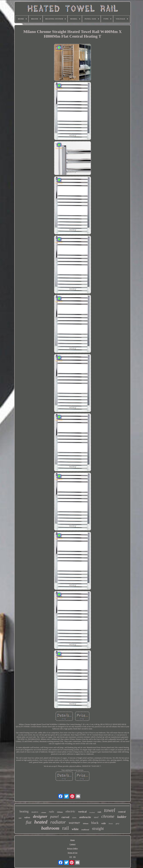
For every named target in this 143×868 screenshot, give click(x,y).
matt (20, 818)
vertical (82, 812)
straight (98, 829)
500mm (60, 812)
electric (70, 811)
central (122, 812)
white (75, 829)
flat (29, 822)
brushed (92, 812)
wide (104, 823)
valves (27, 817)
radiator (58, 822)
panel (54, 817)
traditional (85, 830)
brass (111, 823)
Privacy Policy (73, 849)
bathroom (50, 828)
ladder (122, 817)
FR (74, 857)
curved (65, 817)
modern (35, 812)
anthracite (85, 817)
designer (40, 816)
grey (118, 823)
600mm (86, 824)
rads (99, 812)
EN (71, 857)
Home (73, 840)
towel (110, 810)
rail (66, 828)
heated (41, 822)
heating (24, 811)
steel (96, 817)
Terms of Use (73, 853)
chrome (108, 816)
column (44, 812)
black (95, 823)
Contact (73, 844)
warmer (74, 823)
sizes (74, 817)
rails (51, 812)
